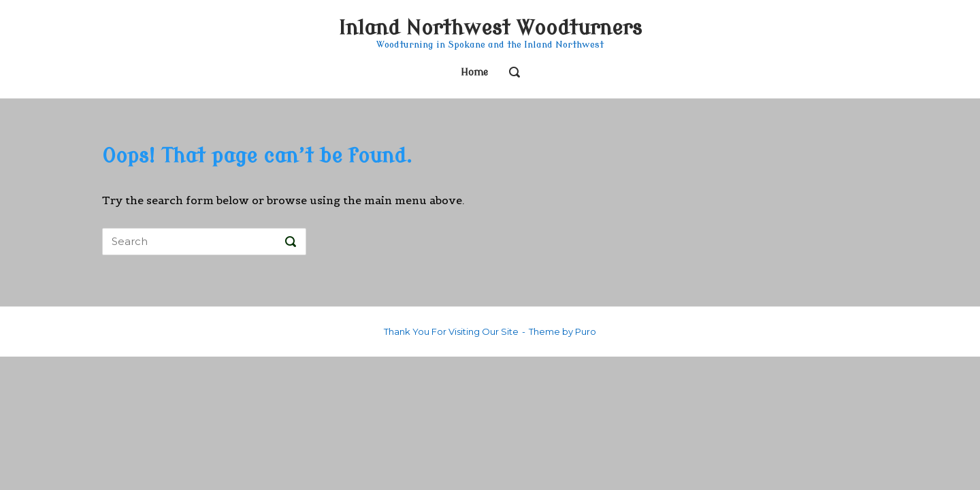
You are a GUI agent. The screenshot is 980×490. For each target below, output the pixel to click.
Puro (586, 331)
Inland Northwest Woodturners (490, 28)
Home (474, 72)
